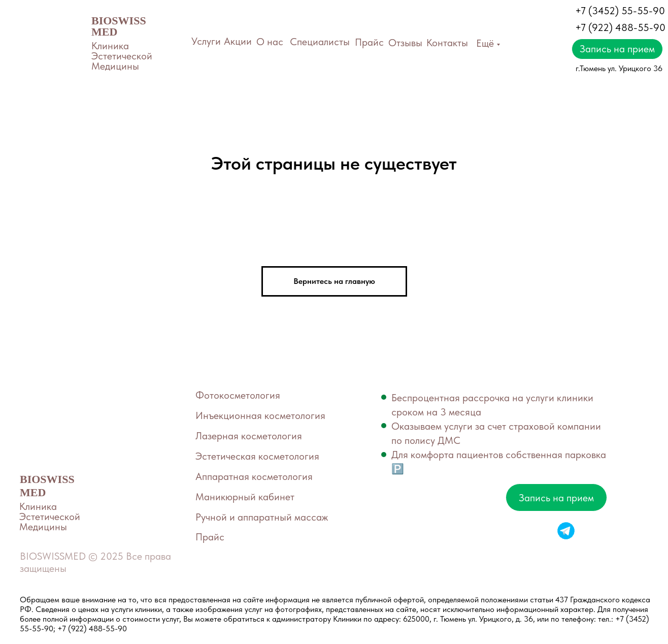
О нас (270, 42)
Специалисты (320, 42)
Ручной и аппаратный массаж (262, 517)
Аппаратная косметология (254, 476)
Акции (238, 41)
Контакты (447, 43)
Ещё (485, 43)
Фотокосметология (238, 395)
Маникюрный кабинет (245, 497)
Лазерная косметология (249, 436)
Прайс (369, 42)
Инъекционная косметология (260, 415)
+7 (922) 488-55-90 (620, 27)
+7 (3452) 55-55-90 (620, 11)
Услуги (206, 41)
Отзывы (405, 43)
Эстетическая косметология (257, 456)
